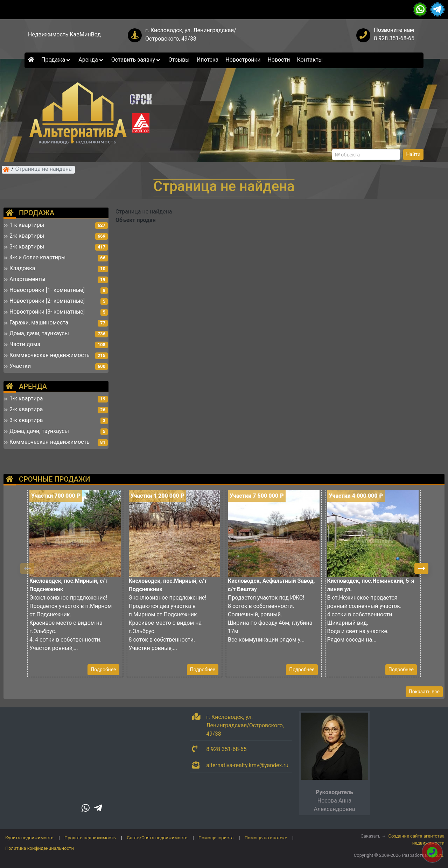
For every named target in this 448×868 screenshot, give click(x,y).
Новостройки (243, 60)
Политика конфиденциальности (40, 848)
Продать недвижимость (90, 838)
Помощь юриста (216, 838)
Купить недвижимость (29, 838)
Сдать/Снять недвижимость (157, 838)
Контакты (310, 60)
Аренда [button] (91, 60)
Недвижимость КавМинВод (64, 34)
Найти (414, 154)
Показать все (424, 692)
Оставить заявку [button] (136, 60)
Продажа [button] (56, 60)
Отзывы (179, 60)
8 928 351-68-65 (394, 38)
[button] (421, 568)
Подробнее (103, 670)
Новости (279, 60)
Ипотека (208, 60)
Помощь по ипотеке (266, 838)
